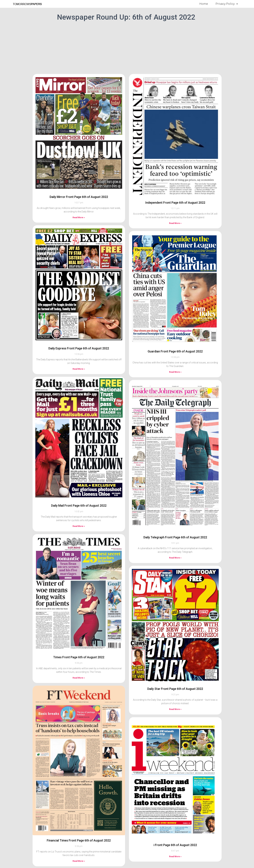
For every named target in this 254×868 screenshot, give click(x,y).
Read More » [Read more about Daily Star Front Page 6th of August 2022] (175, 709)
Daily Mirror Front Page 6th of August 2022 (79, 197)
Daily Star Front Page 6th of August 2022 (175, 689)
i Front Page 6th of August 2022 (175, 845)
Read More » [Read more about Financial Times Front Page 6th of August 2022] (79, 861)
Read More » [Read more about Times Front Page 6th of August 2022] (79, 678)
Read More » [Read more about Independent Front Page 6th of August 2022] (175, 223)
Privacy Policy (227, 4)
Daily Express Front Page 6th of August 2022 (79, 348)
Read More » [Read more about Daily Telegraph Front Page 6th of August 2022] (175, 558)
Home (204, 4)
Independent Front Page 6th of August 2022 (175, 203)
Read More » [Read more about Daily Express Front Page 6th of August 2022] (79, 369)
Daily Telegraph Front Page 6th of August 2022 (175, 537)
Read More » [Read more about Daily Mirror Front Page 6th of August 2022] (79, 218)
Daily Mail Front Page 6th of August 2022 (79, 506)
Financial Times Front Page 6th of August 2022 (79, 840)
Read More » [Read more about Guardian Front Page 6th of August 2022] (175, 372)
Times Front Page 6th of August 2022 (79, 657)
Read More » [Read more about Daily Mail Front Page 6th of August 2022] (79, 526)
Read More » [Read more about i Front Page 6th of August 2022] (175, 857)
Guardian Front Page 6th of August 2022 (175, 351)
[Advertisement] (127, 47)
